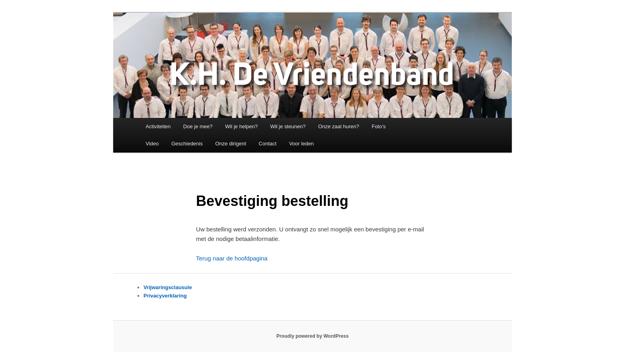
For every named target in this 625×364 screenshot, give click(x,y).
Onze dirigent (231, 144)
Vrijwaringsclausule (168, 287)
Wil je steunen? (288, 126)
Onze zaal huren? (339, 126)
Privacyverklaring (165, 296)
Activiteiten (158, 126)
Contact (268, 144)
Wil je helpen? (242, 126)
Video (152, 144)
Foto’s (378, 126)
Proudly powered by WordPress (312, 336)
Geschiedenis (187, 144)
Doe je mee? (198, 126)
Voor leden (301, 144)
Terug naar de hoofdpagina (232, 258)
